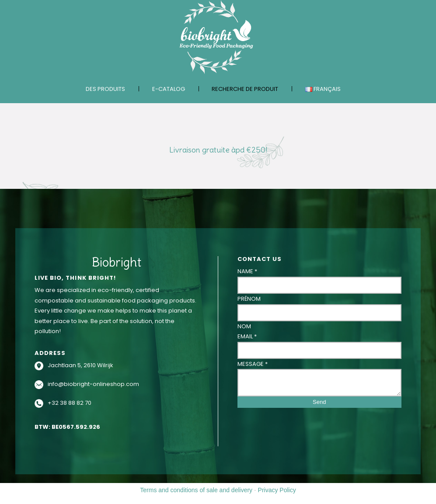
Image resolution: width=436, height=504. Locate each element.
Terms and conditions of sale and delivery (196, 490)
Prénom (249, 299)
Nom (244, 326)
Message (253, 364)
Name (247, 271)
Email (247, 336)
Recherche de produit (245, 89)
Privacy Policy (277, 490)
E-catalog (169, 89)
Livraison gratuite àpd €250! (218, 150)
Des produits (105, 89)
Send (319, 402)
